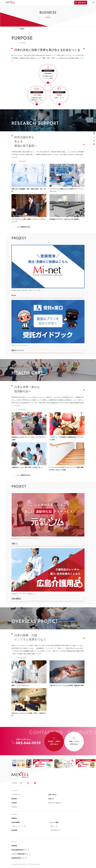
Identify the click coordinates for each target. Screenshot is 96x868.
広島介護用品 (54, 830)
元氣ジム (53, 826)
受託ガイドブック (18, 826)
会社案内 (14, 803)
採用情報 (14, 846)
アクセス (14, 807)
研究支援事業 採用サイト (19, 850)
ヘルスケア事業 (54, 822)
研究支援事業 (16, 822)
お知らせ (51, 799)
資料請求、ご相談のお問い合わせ (54, 741)
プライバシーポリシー (55, 803)
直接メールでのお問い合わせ (74, 741)
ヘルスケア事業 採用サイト (20, 854)
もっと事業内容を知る (21, 227)
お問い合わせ (80, 3)
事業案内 (14, 818)
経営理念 (14, 799)
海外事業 (14, 830)
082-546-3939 (28, 743)
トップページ (15, 29)
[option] (21, 764)
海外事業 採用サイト (18, 858)
